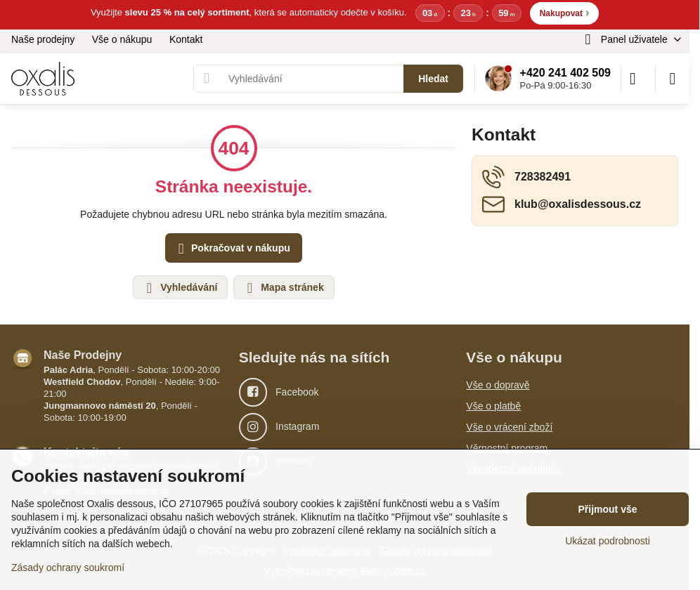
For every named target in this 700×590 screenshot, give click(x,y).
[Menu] (673, 79)
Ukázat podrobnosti (608, 541)
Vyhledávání (180, 288)
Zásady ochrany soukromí (68, 568)
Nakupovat (565, 12)
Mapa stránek (283, 288)
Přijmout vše (607, 509)
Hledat (433, 79)
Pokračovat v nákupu (232, 249)
